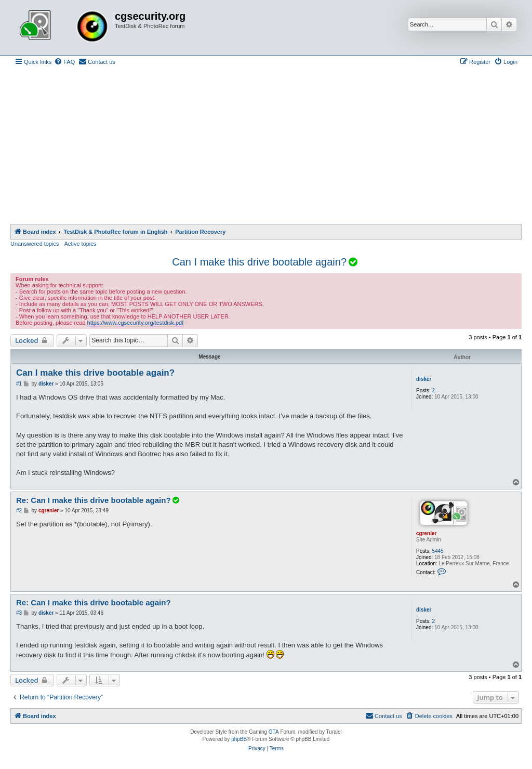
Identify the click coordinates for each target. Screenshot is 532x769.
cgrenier (426, 533)
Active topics (81, 244)
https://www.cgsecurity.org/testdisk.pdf (136, 323)
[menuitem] (64, 62)
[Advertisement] (266, 146)
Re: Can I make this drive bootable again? (98, 500)
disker (424, 379)
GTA (274, 732)
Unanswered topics (35, 244)
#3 (19, 613)
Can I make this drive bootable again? (259, 262)
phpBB (239, 739)
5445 (438, 551)
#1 (19, 384)
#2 (19, 511)
